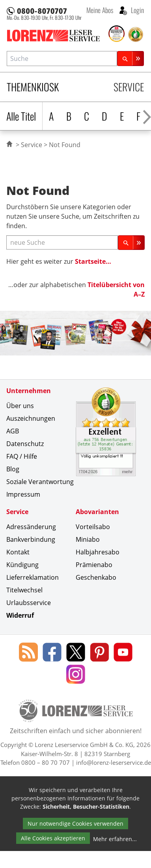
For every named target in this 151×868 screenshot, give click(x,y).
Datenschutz (25, 444)
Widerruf (20, 615)
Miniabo (88, 539)
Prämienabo (94, 565)
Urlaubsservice (29, 603)
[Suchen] (130, 58)
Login (137, 10)
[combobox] (62, 58)
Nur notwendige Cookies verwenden (75, 824)
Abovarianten (97, 512)
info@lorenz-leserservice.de (114, 762)
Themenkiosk (33, 87)
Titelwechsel (24, 590)
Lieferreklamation (33, 577)
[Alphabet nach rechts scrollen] (147, 116)
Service (129, 87)
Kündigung (22, 565)
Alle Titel (21, 116)
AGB (13, 431)
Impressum (23, 494)
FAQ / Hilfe (22, 456)
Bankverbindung (31, 539)
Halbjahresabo (98, 552)
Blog (13, 469)
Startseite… (93, 261)
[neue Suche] (62, 243)
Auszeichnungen (31, 418)
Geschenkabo (96, 577)
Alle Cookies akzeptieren (53, 838)
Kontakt (18, 552)
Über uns (20, 406)
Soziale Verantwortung (40, 482)
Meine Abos (100, 10)
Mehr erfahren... (115, 839)
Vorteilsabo (93, 527)
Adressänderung (31, 527)
